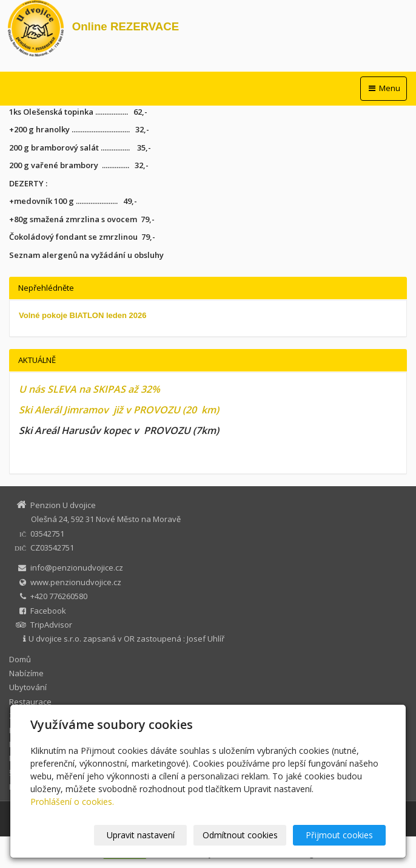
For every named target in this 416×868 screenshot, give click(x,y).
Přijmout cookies (339, 835)
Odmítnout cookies (240, 835)
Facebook (48, 611)
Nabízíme (26, 673)
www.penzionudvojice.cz (76, 582)
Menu (384, 88)
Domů (20, 659)
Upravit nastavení (141, 835)
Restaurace (30, 702)
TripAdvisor (51, 625)
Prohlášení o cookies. (72, 802)
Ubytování (28, 687)
